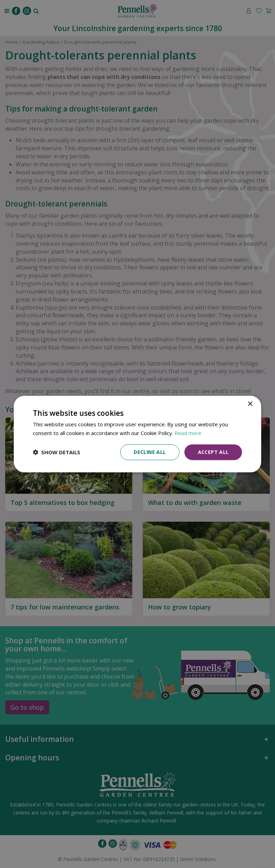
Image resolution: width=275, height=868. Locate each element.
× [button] (250, 404)
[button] (57, 452)
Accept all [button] (213, 452)
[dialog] (137, 434)
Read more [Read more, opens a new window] (188, 433)
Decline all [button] (150, 452)
